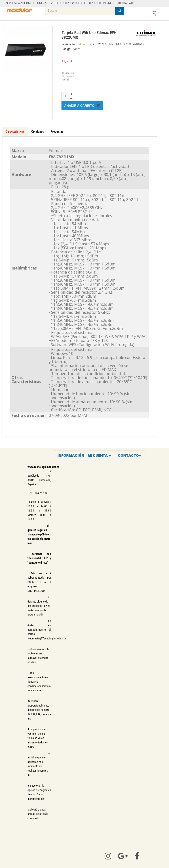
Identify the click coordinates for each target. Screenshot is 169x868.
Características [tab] (15, 132)
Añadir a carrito (82, 105)
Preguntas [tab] (57, 132)
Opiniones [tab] (38, 132)
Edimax (83, 44)
